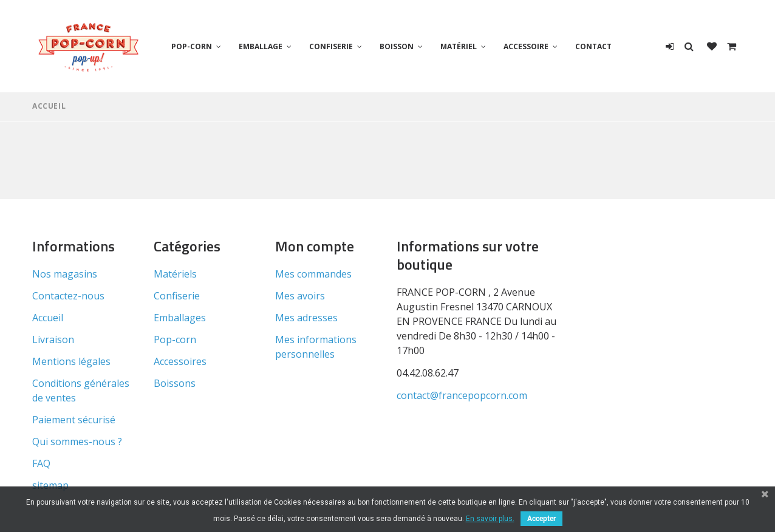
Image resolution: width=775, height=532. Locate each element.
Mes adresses (306, 318)
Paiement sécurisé (74, 420)
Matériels (175, 274)
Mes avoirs (300, 296)
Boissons (175, 383)
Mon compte (315, 246)
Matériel (459, 46)
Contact (593, 46)
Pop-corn (192, 46)
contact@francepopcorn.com (462, 395)
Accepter (541, 519)
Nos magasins (65, 274)
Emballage (261, 46)
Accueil (49, 106)
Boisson (397, 46)
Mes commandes (313, 274)
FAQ (41, 463)
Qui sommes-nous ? (77, 442)
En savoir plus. (490, 519)
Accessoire (526, 46)
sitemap (50, 485)
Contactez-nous (68, 296)
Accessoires (180, 361)
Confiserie (331, 46)
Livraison (53, 339)
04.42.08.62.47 (428, 373)
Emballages (180, 318)
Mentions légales (71, 361)
